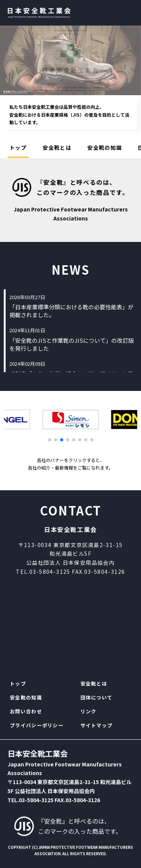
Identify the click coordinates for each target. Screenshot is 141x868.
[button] (50, 440)
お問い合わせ (26, 711)
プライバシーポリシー (37, 725)
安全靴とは (57, 147)
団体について (97, 697)
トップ (18, 147)
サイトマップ (97, 725)
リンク (89, 711)
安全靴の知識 (105, 147)
